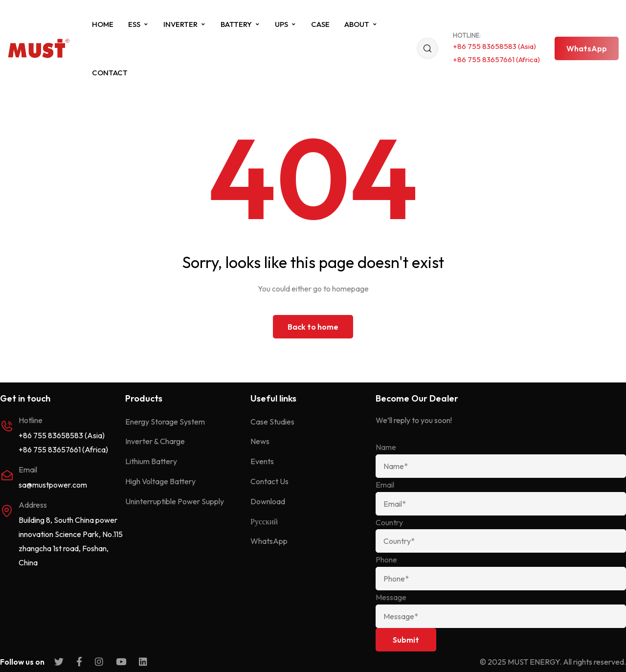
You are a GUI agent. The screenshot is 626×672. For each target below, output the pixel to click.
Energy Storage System (165, 422)
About (361, 24)
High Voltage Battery (160, 481)
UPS (286, 24)
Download (268, 501)
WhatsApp (269, 541)
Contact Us (269, 481)
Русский (264, 521)
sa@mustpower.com (53, 485)
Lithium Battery (151, 461)
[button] (587, 48)
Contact (110, 73)
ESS (138, 24)
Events (262, 461)
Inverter (185, 24)
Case (320, 24)
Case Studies (272, 422)
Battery (240, 24)
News (260, 441)
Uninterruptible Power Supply (175, 501)
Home (103, 24)
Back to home (313, 327)
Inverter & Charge (155, 441)
